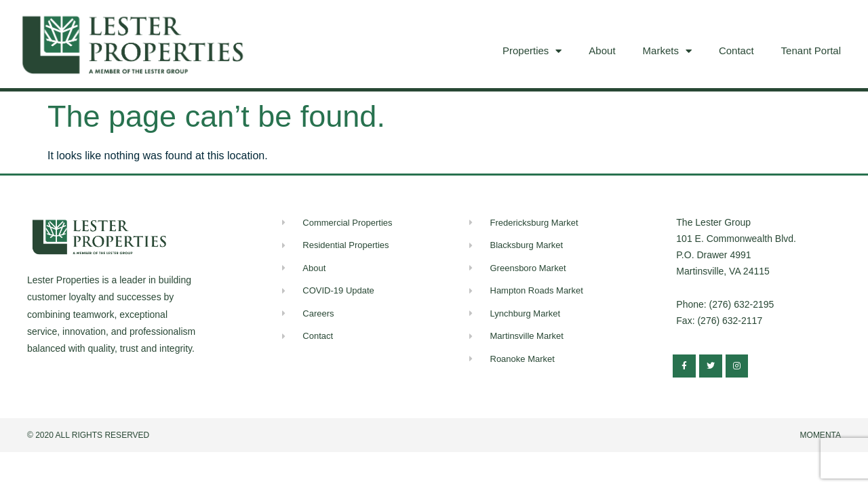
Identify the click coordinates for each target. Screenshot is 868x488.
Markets (667, 51)
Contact (736, 50)
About (602, 50)
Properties (532, 51)
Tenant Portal (811, 50)
